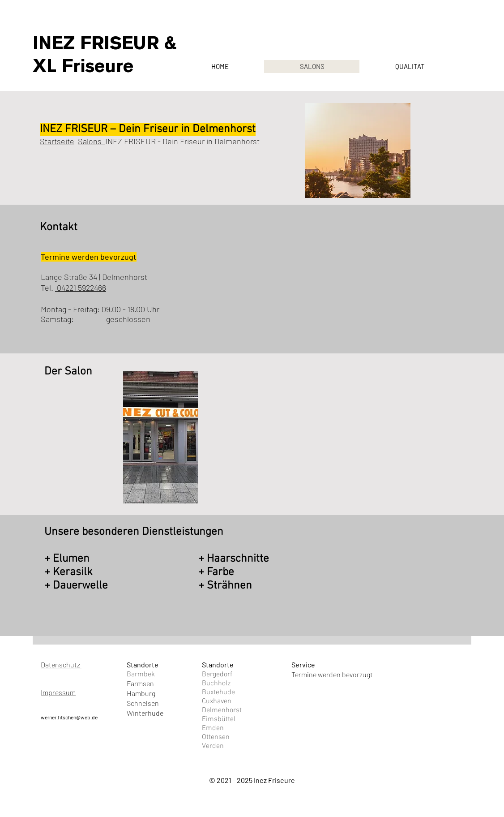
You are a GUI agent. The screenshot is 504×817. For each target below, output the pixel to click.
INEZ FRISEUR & (105, 43)
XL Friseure (83, 66)
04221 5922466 (81, 288)
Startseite (57, 141)
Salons (92, 141)
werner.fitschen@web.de (69, 717)
